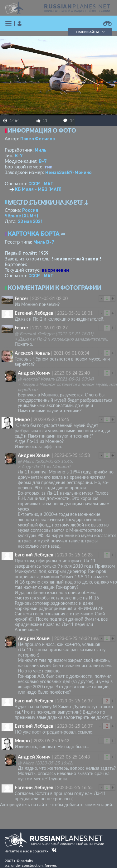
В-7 (19, 155)
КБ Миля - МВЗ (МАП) (38, 189)
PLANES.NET (77, 6)
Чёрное (21, 216)
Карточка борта (34, 234)
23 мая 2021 (30, 221)
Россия (30, 210)
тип (48, 167)
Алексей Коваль (32, 353)
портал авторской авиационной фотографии (77, 11)
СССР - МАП (41, 183)
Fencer (22, 298)
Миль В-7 (44, 242)
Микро (22, 419)
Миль (41, 150)
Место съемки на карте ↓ (48, 202)
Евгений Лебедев (34, 313)
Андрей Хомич (34, 373)
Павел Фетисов (38, 138)
